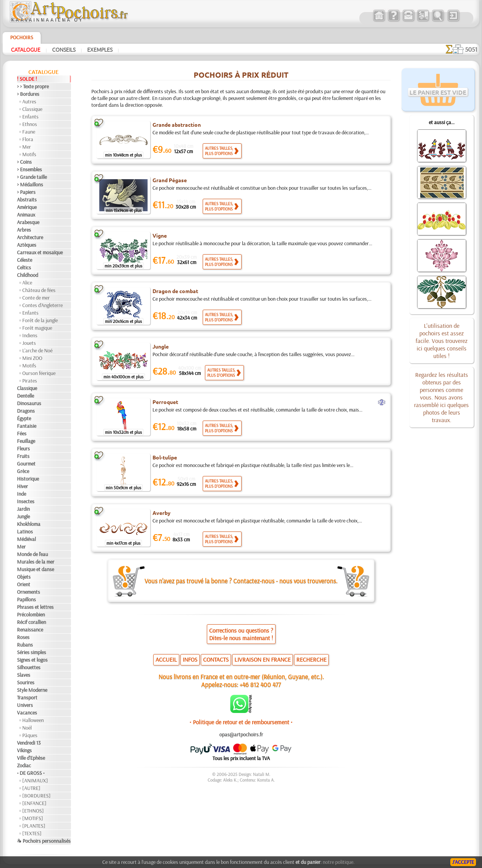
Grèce (23, 471)
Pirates (30, 381)
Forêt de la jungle (40, 320)
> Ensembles (29, 169)
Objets (24, 577)
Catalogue (26, 49)
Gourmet (26, 464)
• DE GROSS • (31, 773)
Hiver (22, 486)
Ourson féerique (39, 373)
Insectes (26, 501)
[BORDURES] (36, 796)
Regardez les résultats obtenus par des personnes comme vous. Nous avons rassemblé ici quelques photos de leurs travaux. (441, 397)
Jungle (23, 516)
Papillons (26, 599)
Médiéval (26, 539)
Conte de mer (36, 298)
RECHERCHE (311, 659)
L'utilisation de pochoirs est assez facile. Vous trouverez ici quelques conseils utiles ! (442, 341)
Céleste (25, 260)
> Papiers (26, 192)
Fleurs (23, 449)
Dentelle (25, 396)
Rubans (25, 645)
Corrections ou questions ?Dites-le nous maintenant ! (241, 634)
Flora (28, 139)
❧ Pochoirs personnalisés (44, 841)
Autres (29, 101)
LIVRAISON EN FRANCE (263, 659)
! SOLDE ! (27, 79)
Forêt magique (37, 328)
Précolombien (31, 615)
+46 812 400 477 (260, 684)
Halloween (33, 720)
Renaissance (30, 630)
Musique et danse (35, 569)
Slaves (24, 675)
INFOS (190, 659)
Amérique (27, 207)
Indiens (30, 335)
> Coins (24, 162)
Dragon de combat (175, 291)
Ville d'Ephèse (31, 758)
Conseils (64, 49)
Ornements (28, 592)
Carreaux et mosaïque (40, 252)
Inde (22, 494)
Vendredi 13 (29, 743)
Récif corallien (32, 622)
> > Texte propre (33, 86)
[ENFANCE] (34, 803)
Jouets (29, 343)
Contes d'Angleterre (42, 305)
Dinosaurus (29, 403)
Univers (25, 705)
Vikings (24, 750)
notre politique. (339, 862)
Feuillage (26, 441)
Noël (27, 728)
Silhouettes (29, 667)
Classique (32, 109)
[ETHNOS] (33, 811)
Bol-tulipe (165, 457)
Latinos (25, 532)
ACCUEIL (166, 659)
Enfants (30, 117)
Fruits (23, 456)
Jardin (23, 509)
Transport (27, 697)
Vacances (27, 713)
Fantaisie (27, 426)
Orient (24, 584)
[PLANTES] (34, 826)
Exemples (100, 49)
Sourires (26, 682)
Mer (27, 147)
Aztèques (27, 245)
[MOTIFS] (33, 818)
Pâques (30, 735)
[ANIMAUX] (35, 780)
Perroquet (165, 402)
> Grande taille (32, 177)
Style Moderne (32, 690)
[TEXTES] (32, 833)
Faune (29, 132)
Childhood (28, 275)
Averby (162, 513)
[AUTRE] (31, 788)
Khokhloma (29, 524)
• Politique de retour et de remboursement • (241, 722)
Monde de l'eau (32, 554)
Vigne (160, 235)
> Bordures (28, 94)
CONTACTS (216, 659)
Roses (23, 637)
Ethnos (30, 124)
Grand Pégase (170, 180)
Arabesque (28, 222)
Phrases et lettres (35, 607)
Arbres (24, 230)
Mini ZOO (32, 358)
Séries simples (32, 652)
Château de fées (39, 290)
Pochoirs (22, 37)
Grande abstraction (177, 124)
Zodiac (24, 765)
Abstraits (27, 200)
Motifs (29, 154)
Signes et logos (32, 660)
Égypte (24, 418)
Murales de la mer (36, 562)
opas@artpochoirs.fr (241, 734)
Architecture (30, 237)
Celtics (24, 267)
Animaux (26, 215)
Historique (28, 479)
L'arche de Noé (37, 350)
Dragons (26, 411)
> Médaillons (30, 184)
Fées (22, 433)
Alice (27, 283)
